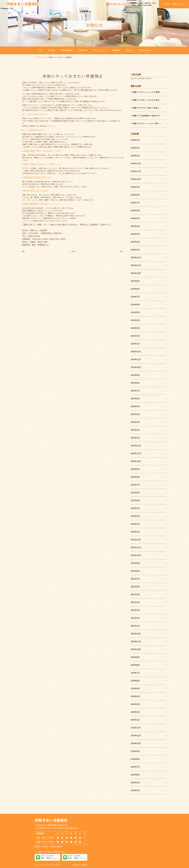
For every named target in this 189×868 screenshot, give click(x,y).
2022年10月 (136, 461)
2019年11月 (136, 736)
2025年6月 (135, 211)
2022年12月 (136, 446)
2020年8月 (135, 665)
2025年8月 (135, 195)
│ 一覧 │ (73, 251)
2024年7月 (135, 297)
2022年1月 (135, 532)
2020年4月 (135, 696)
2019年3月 (135, 790)
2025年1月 (135, 250)
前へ (24, 251)
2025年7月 (135, 203)
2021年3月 (135, 610)
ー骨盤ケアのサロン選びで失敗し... (146, 108)
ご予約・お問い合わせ (174, 4)
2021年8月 (135, 571)
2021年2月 (135, 618)
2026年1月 (135, 156)
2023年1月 (135, 438)
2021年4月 (135, 602)
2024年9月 (135, 281)
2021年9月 (135, 563)
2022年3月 (135, 516)
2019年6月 (135, 775)
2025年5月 (135, 218)
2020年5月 (135, 689)
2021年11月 (136, 548)
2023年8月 (135, 383)
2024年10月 (136, 273)
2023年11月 (136, 359)
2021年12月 (136, 540)
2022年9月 (135, 469)
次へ (122, 251)
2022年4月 (135, 508)
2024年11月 (136, 265)
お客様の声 (83, 50)
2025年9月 (135, 187)
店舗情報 (116, 50)
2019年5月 (135, 783)
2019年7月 (135, 767)
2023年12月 (136, 352)
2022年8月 (135, 477)
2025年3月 (135, 234)
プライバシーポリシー (54, 865)
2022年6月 (135, 493)
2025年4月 (135, 226)
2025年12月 (136, 164)
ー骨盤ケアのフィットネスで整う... (146, 124)
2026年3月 (135, 140)
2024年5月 (135, 312)
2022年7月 (135, 485)
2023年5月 (135, 406)
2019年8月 (135, 759)
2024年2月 (135, 336)
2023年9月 (135, 375)
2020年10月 (136, 649)
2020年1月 (135, 720)
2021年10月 (136, 555)
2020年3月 (135, 704)
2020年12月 (136, 634)
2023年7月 (135, 391)
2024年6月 (135, 305)
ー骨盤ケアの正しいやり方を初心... (146, 100)
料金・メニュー (100, 50)
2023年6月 (135, 399)
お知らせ (129, 50)
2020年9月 (135, 657)
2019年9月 (135, 751)
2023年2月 (135, 430)
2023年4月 (135, 414)
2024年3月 (135, 328)
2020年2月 (135, 712)
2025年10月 (136, 179)
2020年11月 (136, 642)
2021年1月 (135, 626)
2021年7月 (135, 579)
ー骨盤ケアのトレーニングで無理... (146, 92)
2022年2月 (135, 524)
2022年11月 (136, 453)
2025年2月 (135, 242)
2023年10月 (136, 367)
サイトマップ (40, 865)
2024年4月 (135, 320)
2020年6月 (135, 681)
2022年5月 (135, 500)
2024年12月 (136, 258)
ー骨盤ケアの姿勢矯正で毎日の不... (146, 116)
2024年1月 (135, 344)
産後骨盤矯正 (67, 50)
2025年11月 (136, 171)
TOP (40, 50)
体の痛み (52, 50)
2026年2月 (135, 148)
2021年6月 (135, 587)
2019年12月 (136, 728)
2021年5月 (135, 595)
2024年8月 (135, 289)
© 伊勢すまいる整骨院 (79, 865)
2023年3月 (135, 422)
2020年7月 (135, 673)
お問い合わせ (145, 50)
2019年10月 (136, 743)
